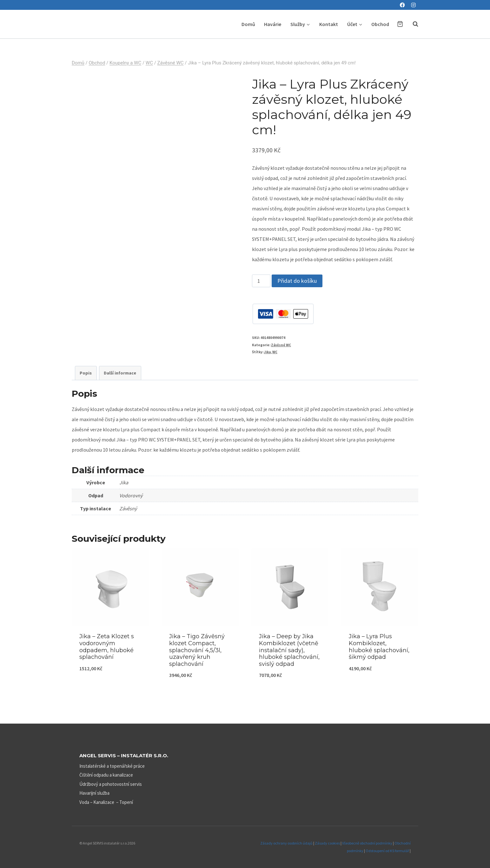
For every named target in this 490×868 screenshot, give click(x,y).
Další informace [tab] (120, 373)
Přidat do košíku (297, 281)
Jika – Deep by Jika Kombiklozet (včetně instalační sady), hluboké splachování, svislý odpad (289, 650)
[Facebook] (402, 5)
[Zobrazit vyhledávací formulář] (412, 24)
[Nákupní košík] (400, 24)
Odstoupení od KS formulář (387, 851)
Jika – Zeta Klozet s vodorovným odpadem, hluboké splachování (107, 647)
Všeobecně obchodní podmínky (367, 843)
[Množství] (261, 281)
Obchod (380, 24)
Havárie (273, 24)
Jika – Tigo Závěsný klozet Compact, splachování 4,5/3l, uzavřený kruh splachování (197, 650)
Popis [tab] (86, 373)
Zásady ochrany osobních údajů (286, 843)
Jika (267, 352)
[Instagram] (413, 5)
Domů (248, 24)
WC (275, 352)
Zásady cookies (327, 843)
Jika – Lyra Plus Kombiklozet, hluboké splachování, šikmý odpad (379, 647)
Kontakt (329, 24)
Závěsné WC (281, 345)
